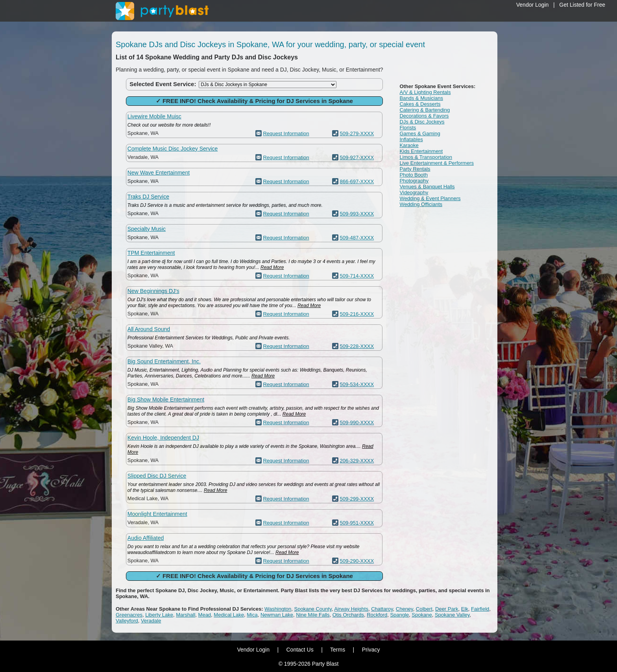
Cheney (405, 609)
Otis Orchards (348, 615)
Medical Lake (229, 615)
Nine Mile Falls (313, 615)
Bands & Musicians (421, 98)
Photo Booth (414, 175)
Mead (205, 615)
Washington (278, 609)
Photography (414, 181)
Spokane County (313, 609)
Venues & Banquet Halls (427, 187)
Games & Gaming (420, 133)
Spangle (399, 615)
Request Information (286, 133)
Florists (408, 128)
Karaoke (409, 145)
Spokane (422, 615)
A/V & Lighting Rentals (425, 92)
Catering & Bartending (425, 110)
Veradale (151, 621)
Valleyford (127, 621)
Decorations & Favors (424, 116)
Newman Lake (277, 615)
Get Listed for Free (582, 5)
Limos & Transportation (426, 157)
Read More (272, 267)
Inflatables (411, 139)
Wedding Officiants (421, 204)
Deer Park (447, 609)
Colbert (424, 609)
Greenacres (129, 615)
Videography (414, 192)
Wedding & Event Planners (430, 198)
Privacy (371, 650)
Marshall (186, 615)
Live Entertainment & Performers (437, 163)
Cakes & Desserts (420, 104)
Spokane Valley (452, 615)
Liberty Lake (159, 615)
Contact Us (300, 650)
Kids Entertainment (421, 151)
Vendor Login (533, 5)
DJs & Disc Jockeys (422, 122)
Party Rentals (415, 169)
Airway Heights (351, 609)
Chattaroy (382, 609)
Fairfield (480, 609)
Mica (252, 615)
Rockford (377, 615)
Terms (338, 650)
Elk (465, 609)
